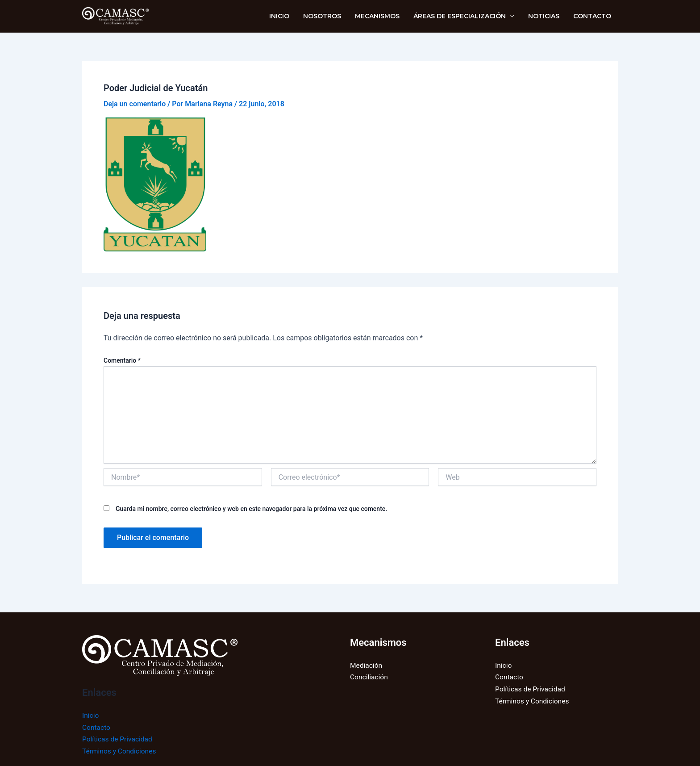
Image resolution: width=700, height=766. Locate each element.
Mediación (367, 665)
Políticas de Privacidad (118, 739)
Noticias (546, 16)
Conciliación (369, 677)
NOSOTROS (328, 16)
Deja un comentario (135, 104)
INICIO (287, 16)
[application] (513, 16)
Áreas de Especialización (467, 16)
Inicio (91, 715)
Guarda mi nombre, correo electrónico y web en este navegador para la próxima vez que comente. (251, 509)
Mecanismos (382, 16)
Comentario (122, 360)
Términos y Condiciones (120, 751)
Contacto (593, 16)
